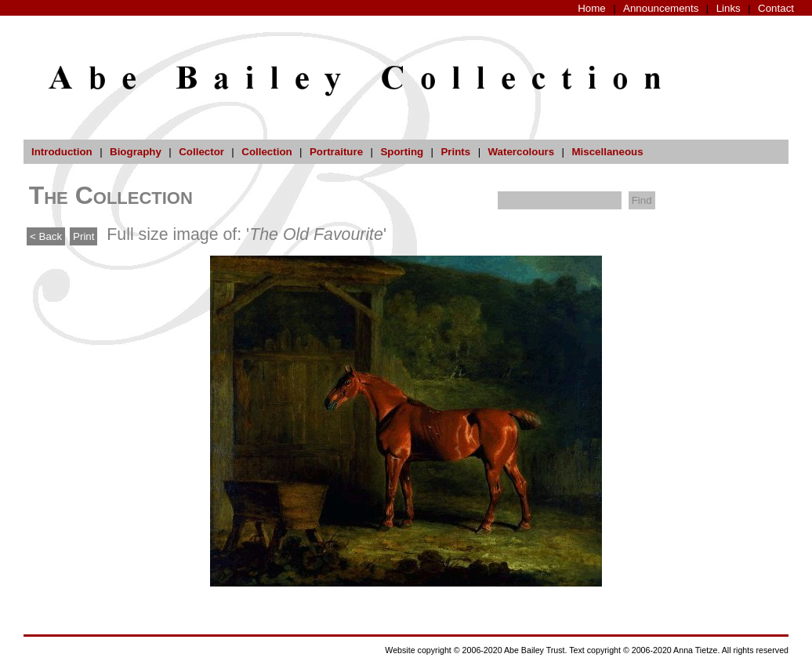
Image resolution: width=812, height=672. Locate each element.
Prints (455, 152)
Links (729, 8)
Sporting (402, 152)
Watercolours (522, 152)
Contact (776, 8)
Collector (201, 152)
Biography (136, 152)
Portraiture (336, 152)
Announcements (661, 8)
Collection (266, 152)
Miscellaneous (607, 152)
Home (592, 8)
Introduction (62, 152)
